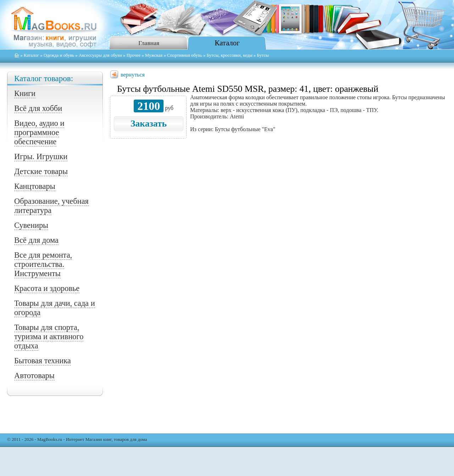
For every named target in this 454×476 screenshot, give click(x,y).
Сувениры (31, 225)
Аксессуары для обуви (100, 55)
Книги (25, 93)
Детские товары (41, 171)
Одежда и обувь (59, 55)
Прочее (134, 55)
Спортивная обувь (185, 55)
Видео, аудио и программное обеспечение (39, 132)
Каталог (227, 43)
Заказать (149, 124)
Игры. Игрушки (41, 156)
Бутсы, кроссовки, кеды (230, 55)
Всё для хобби (38, 108)
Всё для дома (36, 240)
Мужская (154, 55)
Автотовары (34, 376)
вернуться (133, 75)
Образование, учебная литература (51, 206)
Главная (149, 43)
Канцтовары (35, 186)
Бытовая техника (43, 361)
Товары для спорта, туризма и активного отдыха (49, 337)
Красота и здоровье (47, 288)
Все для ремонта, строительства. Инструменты (43, 264)
